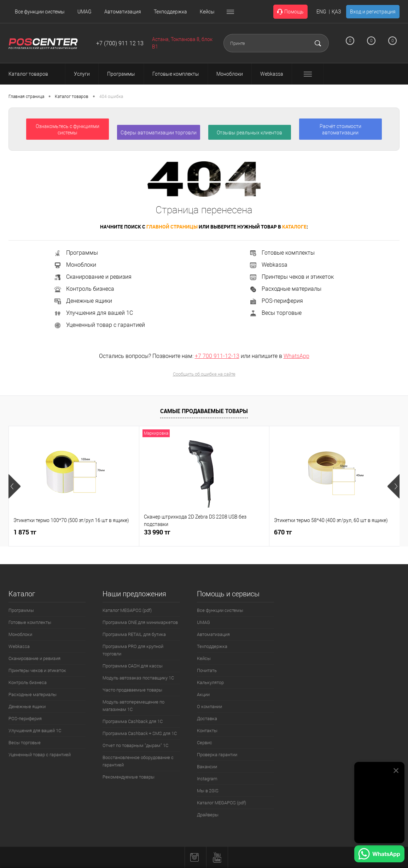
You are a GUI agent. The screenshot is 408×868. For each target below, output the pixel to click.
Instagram (207, 779)
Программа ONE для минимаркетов (140, 622)
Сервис (205, 743)
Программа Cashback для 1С (133, 721)
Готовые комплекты (282, 253)
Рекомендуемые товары (129, 777)
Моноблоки (75, 265)
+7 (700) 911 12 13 (120, 43)
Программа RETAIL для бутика (134, 634)
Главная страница (26, 97)
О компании (209, 707)
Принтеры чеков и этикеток (291, 277)
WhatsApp (296, 356)
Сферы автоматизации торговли (159, 133)
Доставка (207, 719)
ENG (321, 12)
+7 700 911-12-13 (217, 356)
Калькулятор (210, 682)
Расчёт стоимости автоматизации (340, 129)
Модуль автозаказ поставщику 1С (138, 678)
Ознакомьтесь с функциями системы (68, 129)
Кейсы (207, 12)
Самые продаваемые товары (204, 411)
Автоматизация (123, 12)
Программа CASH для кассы (133, 666)
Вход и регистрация (373, 12)
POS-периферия (276, 301)
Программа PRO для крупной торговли (133, 650)
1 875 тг (25, 532)
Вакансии (207, 767)
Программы (76, 253)
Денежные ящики (83, 301)
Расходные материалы (285, 289)
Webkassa (268, 265)
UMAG (84, 12)
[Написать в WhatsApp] (379, 855)
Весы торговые (275, 313)
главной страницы (172, 227)
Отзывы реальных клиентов (249, 133)
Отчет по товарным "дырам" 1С (135, 745)
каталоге (294, 227)
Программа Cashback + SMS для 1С (140, 733)
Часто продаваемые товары (132, 690)
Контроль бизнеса (84, 289)
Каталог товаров (35, 74)
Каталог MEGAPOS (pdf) (127, 610)
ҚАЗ (336, 12)
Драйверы (208, 815)
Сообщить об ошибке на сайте (204, 374)
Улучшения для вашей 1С (93, 313)
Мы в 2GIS (208, 791)
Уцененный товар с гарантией (99, 325)
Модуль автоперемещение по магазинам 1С (133, 706)
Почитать (207, 670)
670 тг (283, 532)
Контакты (207, 731)
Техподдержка (170, 12)
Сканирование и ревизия (92, 277)
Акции (203, 695)
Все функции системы (40, 12)
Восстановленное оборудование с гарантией (138, 761)
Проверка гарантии (217, 755)
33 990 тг (157, 532)
